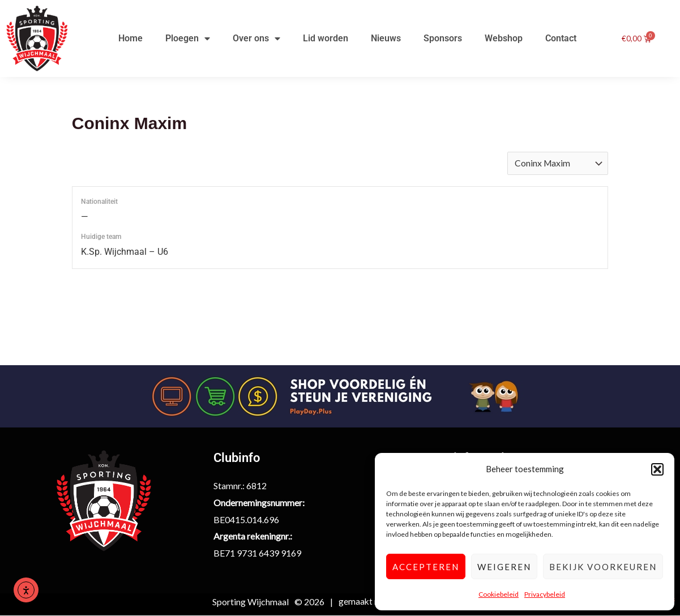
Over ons (256, 38)
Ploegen (188, 38)
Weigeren (504, 567)
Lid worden (326, 38)
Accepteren (426, 567)
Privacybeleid (545, 594)
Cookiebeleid (499, 594)
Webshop (504, 38)
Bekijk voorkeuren (603, 567)
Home (131, 38)
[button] (657, 469)
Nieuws (386, 38)
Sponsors (443, 38)
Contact (561, 38)
